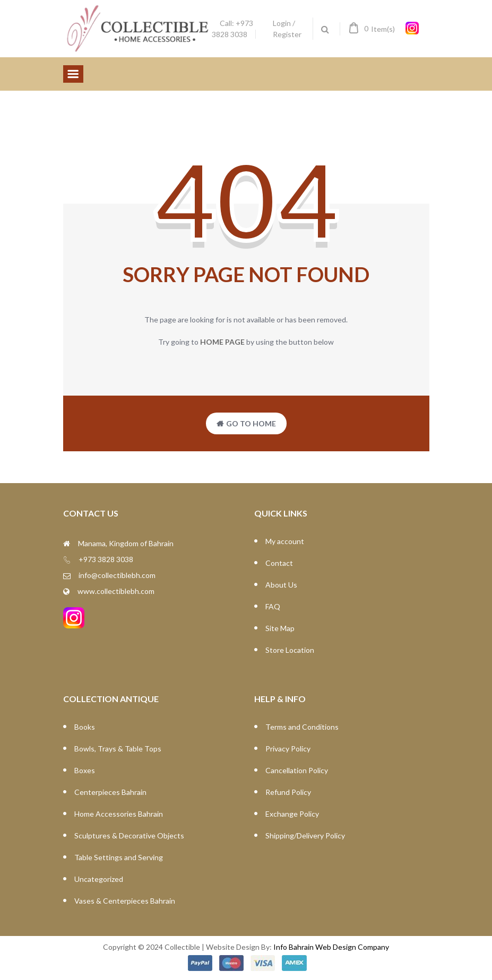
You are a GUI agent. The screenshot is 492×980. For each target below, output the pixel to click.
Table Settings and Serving (119, 857)
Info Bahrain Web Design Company (331, 947)
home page (222, 342)
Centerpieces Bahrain (110, 792)
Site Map (280, 628)
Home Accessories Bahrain (119, 814)
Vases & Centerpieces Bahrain (125, 901)
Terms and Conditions (302, 727)
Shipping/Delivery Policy (305, 835)
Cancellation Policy (297, 770)
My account (285, 541)
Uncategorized (99, 879)
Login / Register (287, 29)
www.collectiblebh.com (116, 591)
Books (85, 727)
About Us (281, 585)
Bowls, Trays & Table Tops (118, 749)
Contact (279, 563)
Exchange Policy (292, 814)
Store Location (290, 650)
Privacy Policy (288, 749)
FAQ (273, 606)
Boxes (85, 770)
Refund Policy (288, 792)
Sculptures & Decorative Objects (129, 835)
